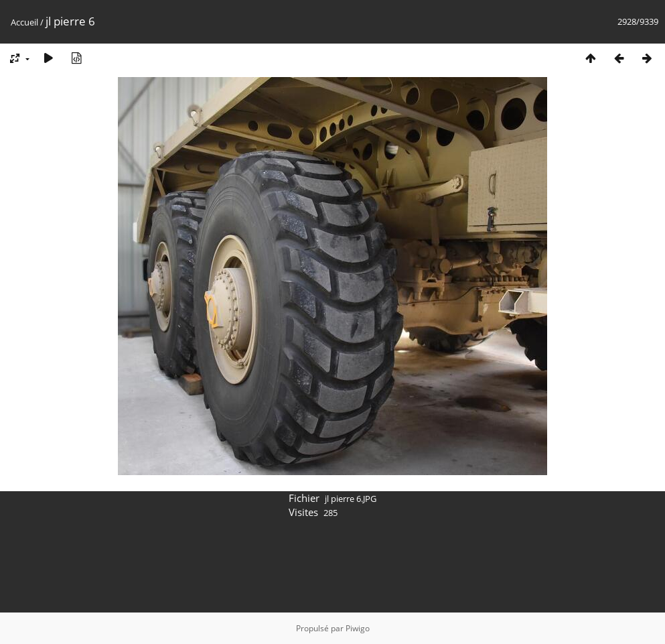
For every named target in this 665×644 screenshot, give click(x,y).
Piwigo (358, 628)
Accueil (24, 22)
